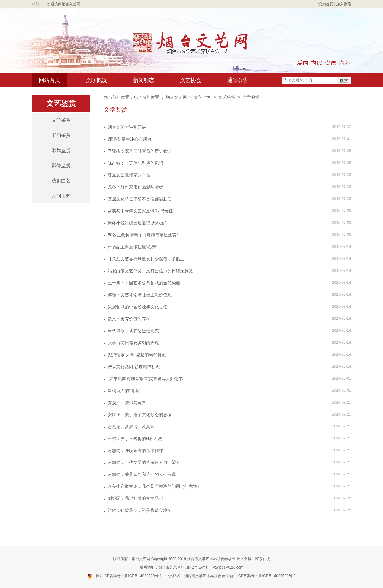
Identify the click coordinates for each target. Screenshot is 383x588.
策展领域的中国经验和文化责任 (138, 307)
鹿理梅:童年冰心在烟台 (130, 139)
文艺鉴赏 (227, 97)
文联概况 (97, 80)
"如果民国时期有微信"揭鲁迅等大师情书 (145, 379)
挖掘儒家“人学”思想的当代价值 (137, 355)
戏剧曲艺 (61, 181)
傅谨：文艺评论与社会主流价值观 (140, 295)
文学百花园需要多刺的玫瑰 (133, 343)
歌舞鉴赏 (61, 150)
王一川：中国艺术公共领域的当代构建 (144, 283)
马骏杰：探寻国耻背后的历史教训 (140, 151)
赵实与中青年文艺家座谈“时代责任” (141, 211)
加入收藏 (344, 4)
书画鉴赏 (61, 135)
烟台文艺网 (176, 97)
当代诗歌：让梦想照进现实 (133, 331)
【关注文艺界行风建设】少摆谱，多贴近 (146, 259)
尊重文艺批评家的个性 (129, 175)
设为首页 (326, 4)
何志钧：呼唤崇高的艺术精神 (135, 451)
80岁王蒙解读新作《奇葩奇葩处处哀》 (144, 235)
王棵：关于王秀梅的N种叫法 (135, 439)
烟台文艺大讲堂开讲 (127, 127)
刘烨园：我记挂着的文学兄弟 (135, 498)
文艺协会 (191, 80)
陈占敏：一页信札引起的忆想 (135, 163)
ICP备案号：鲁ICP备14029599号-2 (266, 576)
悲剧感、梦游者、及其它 (131, 427)
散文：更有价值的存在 (129, 319)
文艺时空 (203, 97)
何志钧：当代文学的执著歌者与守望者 (144, 462)
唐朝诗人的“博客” (124, 391)
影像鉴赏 (61, 166)
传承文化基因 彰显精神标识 (134, 367)
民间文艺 (61, 196)
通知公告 (238, 80)
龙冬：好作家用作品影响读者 (135, 187)
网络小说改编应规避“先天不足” (137, 223)
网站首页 (49, 80)
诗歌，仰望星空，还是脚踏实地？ (140, 510)
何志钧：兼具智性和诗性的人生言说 (142, 474)
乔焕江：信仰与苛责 (127, 403)
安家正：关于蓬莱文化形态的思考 (140, 415)
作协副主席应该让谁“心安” (133, 247)
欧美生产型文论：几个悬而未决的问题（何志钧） (155, 486)
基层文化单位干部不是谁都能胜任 (140, 199)
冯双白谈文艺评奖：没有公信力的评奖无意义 (150, 271)
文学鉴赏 (61, 120)
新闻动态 (144, 80)
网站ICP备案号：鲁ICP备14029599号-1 (129, 576)
